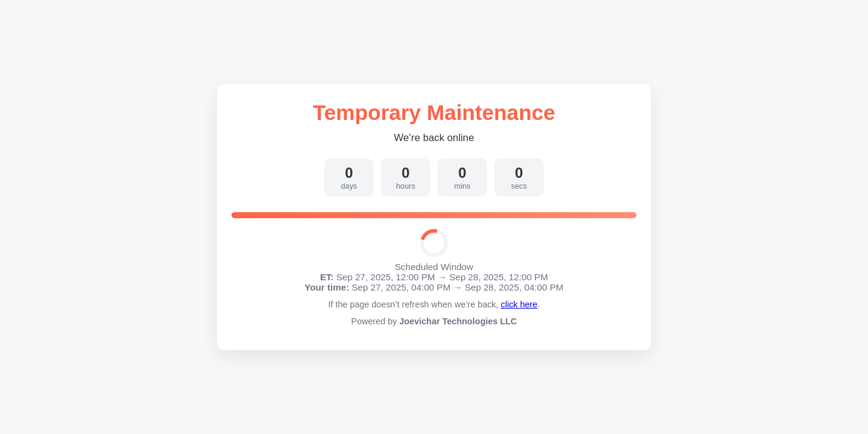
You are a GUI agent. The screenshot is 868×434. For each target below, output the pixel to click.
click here (519, 304)
